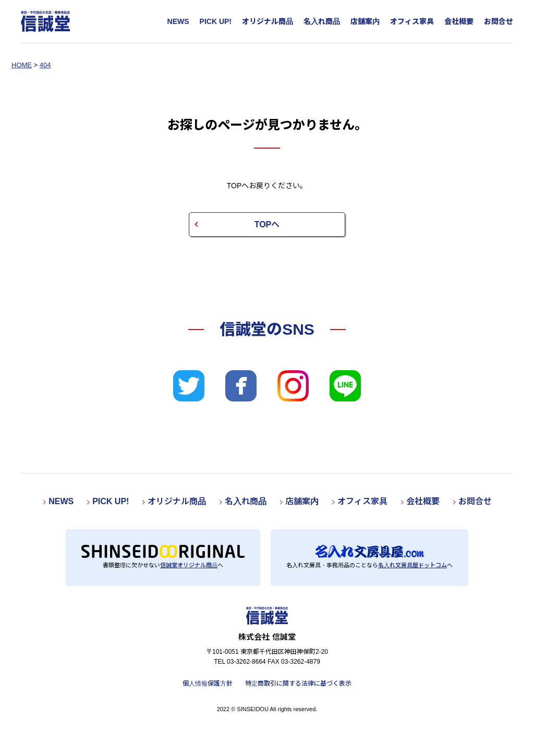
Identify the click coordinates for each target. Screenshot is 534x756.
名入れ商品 (322, 21)
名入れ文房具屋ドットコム (412, 565)
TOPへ (267, 224)
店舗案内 (365, 21)
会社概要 (459, 21)
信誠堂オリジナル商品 (189, 565)
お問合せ (499, 21)
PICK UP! (216, 21)
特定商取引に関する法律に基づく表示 (298, 684)
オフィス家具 (412, 21)
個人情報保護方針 (208, 684)
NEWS (178, 21)
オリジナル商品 (268, 21)
